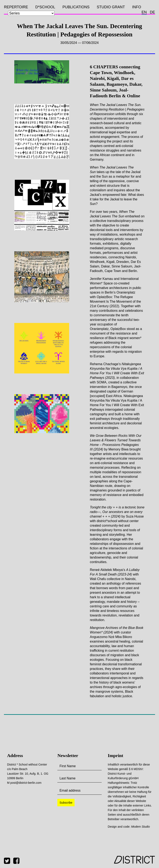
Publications (76, 7)
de (152, 12)
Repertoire (16, 7)
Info (137, 7)
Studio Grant (111, 7)
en (144, 12)
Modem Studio (140, 827)
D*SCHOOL (45, 7)
